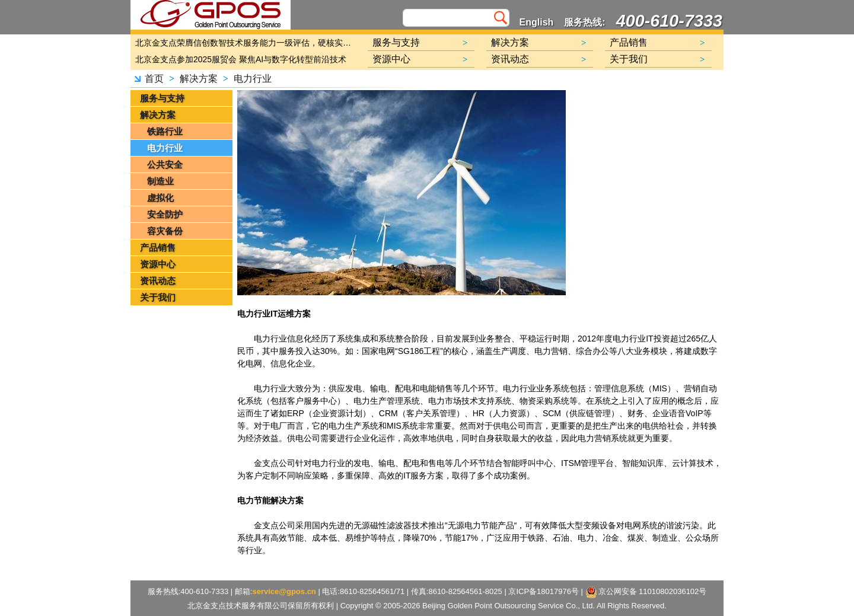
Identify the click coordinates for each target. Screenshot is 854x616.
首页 (154, 79)
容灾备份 (165, 231)
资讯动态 (158, 281)
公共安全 (165, 165)
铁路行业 (165, 131)
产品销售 (158, 248)
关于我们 (158, 297)
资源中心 (158, 264)
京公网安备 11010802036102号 (646, 592)
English (537, 22)
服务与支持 (162, 98)
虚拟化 (160, 198)
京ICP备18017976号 (544, 591)
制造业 (160, 181)
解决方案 (199, 79)
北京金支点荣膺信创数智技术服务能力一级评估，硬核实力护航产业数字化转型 (246, 43)
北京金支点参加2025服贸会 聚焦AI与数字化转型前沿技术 (241, 59)
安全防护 (165, 214)
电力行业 (253, 79)
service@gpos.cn (284, 591)
